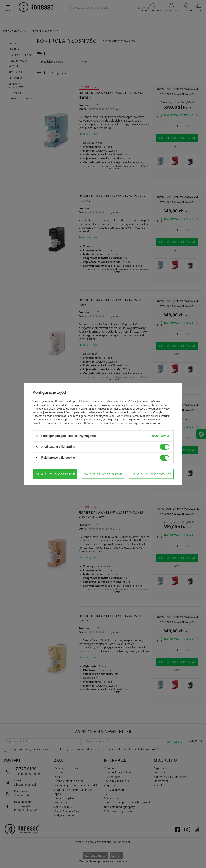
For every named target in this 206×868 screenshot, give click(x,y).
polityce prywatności (148, 409)
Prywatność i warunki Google (145, 412)
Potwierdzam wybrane (54, 474)
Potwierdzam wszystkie (151, 474)
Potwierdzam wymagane (102, 474)
